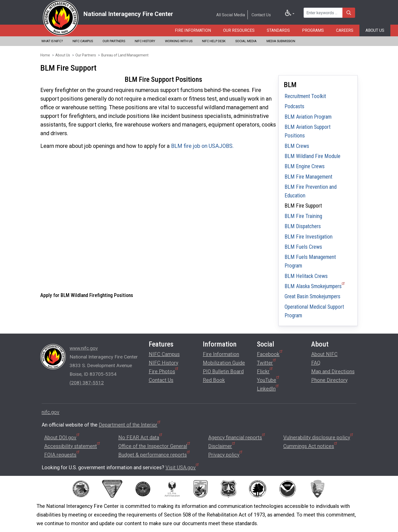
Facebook (270, 354)
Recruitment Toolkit (305, 96)
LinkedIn (268, 388)
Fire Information (193, 30)
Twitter (267, 362)
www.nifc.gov (84, 348)
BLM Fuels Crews (303, 247)
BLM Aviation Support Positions (308, 131)
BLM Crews (297, 146)
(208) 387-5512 (87, 383)
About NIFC (324, 354)
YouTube (268, 379)
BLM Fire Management (308, 177)
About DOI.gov (62, 437)
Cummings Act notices (311, 446)
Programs (313, 30)
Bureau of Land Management (125, 55)
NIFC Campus (83, 41)
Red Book (214, 380)
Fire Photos (164, 371)
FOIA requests (62, 455)
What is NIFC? (52, 41)
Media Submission (281, 41)
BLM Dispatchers (303, 226)
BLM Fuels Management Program (310, 261)
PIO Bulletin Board (223, 371)
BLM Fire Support (303, 206)
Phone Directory (329, 380)
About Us (375, 30)
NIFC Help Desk (214, 41)
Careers (345, 30)
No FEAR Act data (141, 437)
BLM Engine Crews (305, 166)
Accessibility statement (72, 446)
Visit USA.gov (183, 467)
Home (45, 55)
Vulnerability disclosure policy (319, 437)
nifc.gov (51, 412)
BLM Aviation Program (308, 117)
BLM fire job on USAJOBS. (202, 146)
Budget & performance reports (154, 455)
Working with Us (179, 41)
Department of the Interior (130, 425)
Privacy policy (226, 455)
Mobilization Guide (224, 363)
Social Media (246, 41)
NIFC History (145, 41)
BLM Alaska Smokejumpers (315, 285)
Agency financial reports (237, 437)
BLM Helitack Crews (306, 276)
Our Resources (239, 30)
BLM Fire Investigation (309, 237)
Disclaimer (222, 446)
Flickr (265, 371)
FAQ (316, 363)
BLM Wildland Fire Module (312, 156)
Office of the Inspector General (155, 446)
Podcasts (294, 106)
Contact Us (261, 15)
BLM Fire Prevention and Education (311, 191)
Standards (278, 30)
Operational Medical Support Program (314, 311)
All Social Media (231, 15)
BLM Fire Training (303, 216)
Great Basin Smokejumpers (312, 296)
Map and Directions (333, 371)
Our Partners (114, 41)
